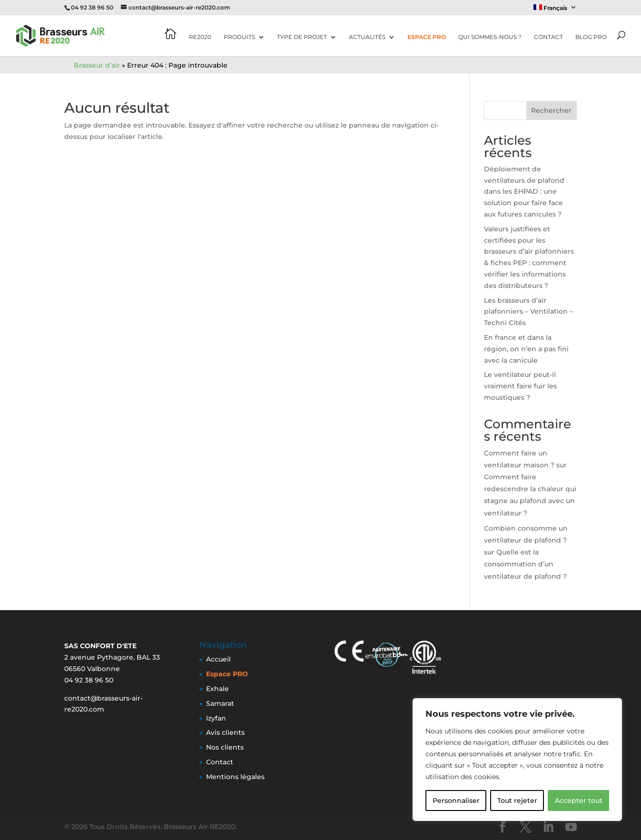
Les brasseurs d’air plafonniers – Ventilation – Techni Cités (528, 312)
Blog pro (591, 37)
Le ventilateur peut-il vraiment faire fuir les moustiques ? (520, 386)
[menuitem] (555, 10)
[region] (517, 760)
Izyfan (216, 718)
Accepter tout (579, 800)
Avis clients (225, 732)
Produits (239, 37)
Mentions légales (235, 777)
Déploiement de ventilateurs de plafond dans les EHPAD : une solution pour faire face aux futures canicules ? (524, 192)
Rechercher (551, 110)
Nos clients (225, 747)
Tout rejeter (517, 800)
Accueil (218, 659)
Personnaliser (456, 800)
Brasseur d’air (97, 65)
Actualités (367, 37)
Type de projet (302, 37)
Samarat (220, 703)
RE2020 (200, 37)
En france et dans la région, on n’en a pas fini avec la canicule (526, 349)
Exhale (217, 689)
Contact (548, 37)
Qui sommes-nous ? (490, 37)
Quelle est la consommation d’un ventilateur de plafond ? (525, 564)
